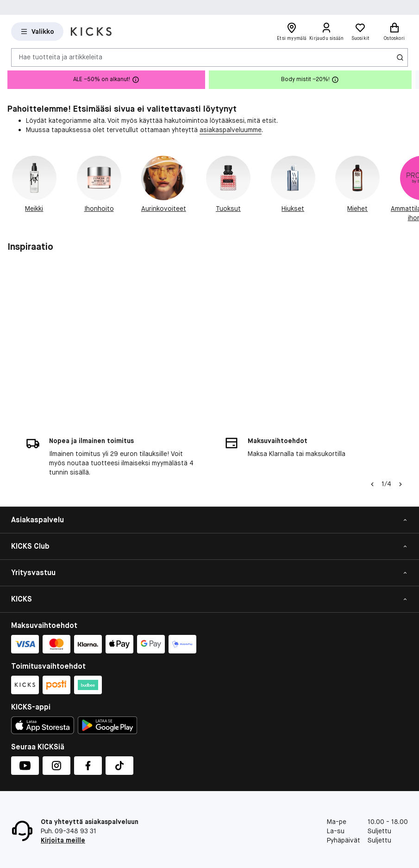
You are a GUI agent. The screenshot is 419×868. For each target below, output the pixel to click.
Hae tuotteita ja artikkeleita (61, 57)
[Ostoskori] (394, 32)
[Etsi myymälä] (292, 32)
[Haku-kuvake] (400, 57)
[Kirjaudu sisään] (327, 32)
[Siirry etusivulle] (91, 32)
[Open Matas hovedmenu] (37, 32)
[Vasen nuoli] (372, 484)
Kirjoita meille (63, 840)
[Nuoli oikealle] (400, 484)
